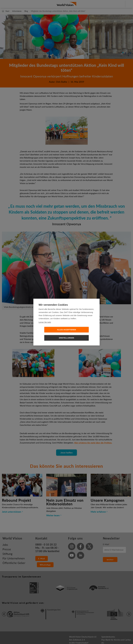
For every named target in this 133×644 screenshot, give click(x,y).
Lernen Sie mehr (45, 326)
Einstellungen (82, 334)
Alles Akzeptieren (52, 334)
